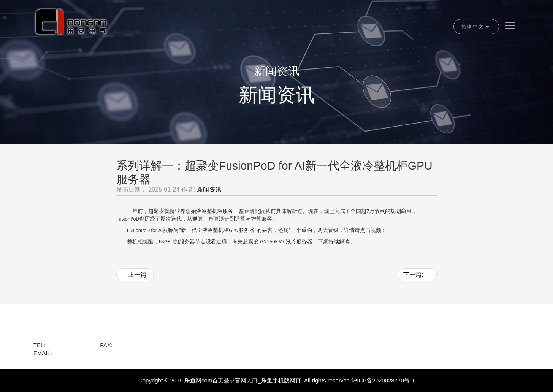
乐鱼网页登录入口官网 (233, 340)
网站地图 (379, 340)
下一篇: (417, 275)
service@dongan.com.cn (85, 353)
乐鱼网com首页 (57, 327)
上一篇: (135, 275)
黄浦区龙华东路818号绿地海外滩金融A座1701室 (95, 337)
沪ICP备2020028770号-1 (383, 380)
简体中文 (475, 27)
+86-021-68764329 (71, 345)
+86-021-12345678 (138, 345)
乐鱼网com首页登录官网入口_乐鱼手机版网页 (243, 380)
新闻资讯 (209, 190)
